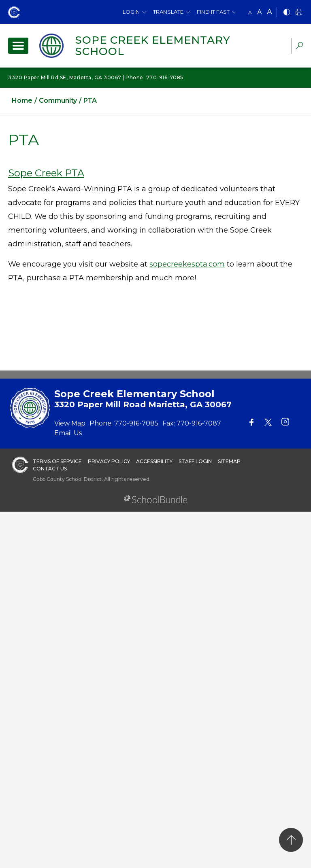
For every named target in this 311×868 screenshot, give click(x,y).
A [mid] (259, 12)
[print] (299, 13)
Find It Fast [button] (213, 12)
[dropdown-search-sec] (299, 47)
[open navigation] (18, 46)
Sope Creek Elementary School (153, 46)
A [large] (269, 12)
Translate (168, 12)
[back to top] (291, 840)
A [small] (250, 12)
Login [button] (131, 12)
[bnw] (287, 13)
